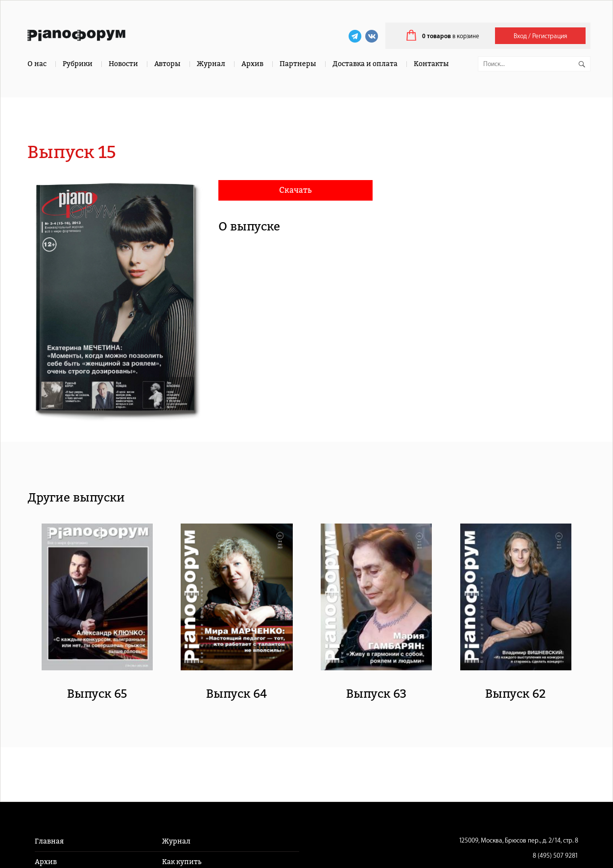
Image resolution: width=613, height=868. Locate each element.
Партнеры (298, 64)
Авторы (167, 64)
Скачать (295, 190)
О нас (37, 64)
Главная (49, 841)
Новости (123, 64)
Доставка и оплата (365, 64)
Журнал (211, 64)
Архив (252, 64)
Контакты (431, 64)
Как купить (182, 862)
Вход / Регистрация (540, 36)
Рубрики (78, 64)
